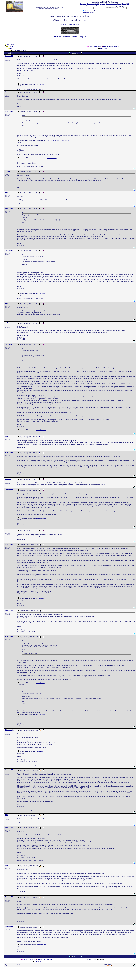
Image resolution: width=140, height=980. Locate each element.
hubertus (8, 437)
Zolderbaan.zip (41, 84)
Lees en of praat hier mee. (70, 24)
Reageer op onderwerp (111, 46)
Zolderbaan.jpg (41, 683)
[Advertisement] (70, 974)
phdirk (7, 323)
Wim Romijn (9, 610)
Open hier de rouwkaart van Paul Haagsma (70, 36)
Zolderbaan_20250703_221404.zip (58, 140)
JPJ (6, 192)
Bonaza (8, 92)
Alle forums (10, 45)
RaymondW (9, 56)
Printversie (104, 48)
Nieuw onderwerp (95, 46)
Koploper (12, 46)
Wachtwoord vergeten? (88, 13)
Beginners (14, 48)
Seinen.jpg (40, 751)
